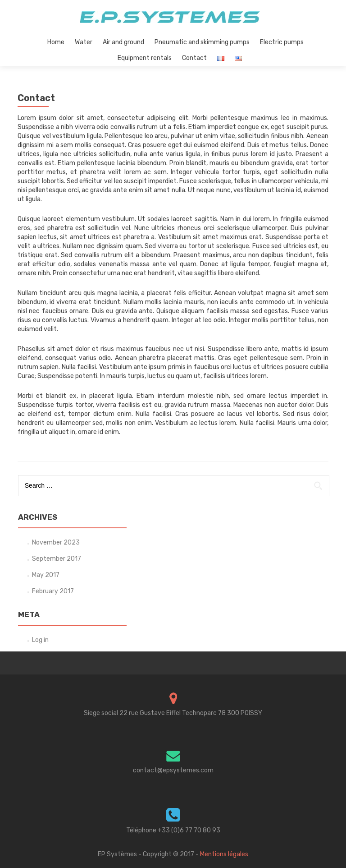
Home (56, 42)
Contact (194, 58)
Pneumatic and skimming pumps (202, 42)
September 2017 (57, 559)
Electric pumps (282, 42)
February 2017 (53, 591)
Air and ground (123, 42)
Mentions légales (224, 854)
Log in (40, 640)
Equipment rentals (145, 58)
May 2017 (46, 575)
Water (84, 42)
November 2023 (56, 542)
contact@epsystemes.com (173, 770)
